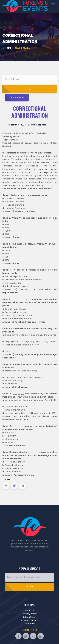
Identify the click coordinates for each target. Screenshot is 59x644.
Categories (17, 97)
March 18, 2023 (17, 125)
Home (7, 48)
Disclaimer (29, 623)
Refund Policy (29, 617)
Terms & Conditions (29, 620)
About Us (30, 610)
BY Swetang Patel (37, 125)
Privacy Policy (30, 614)
